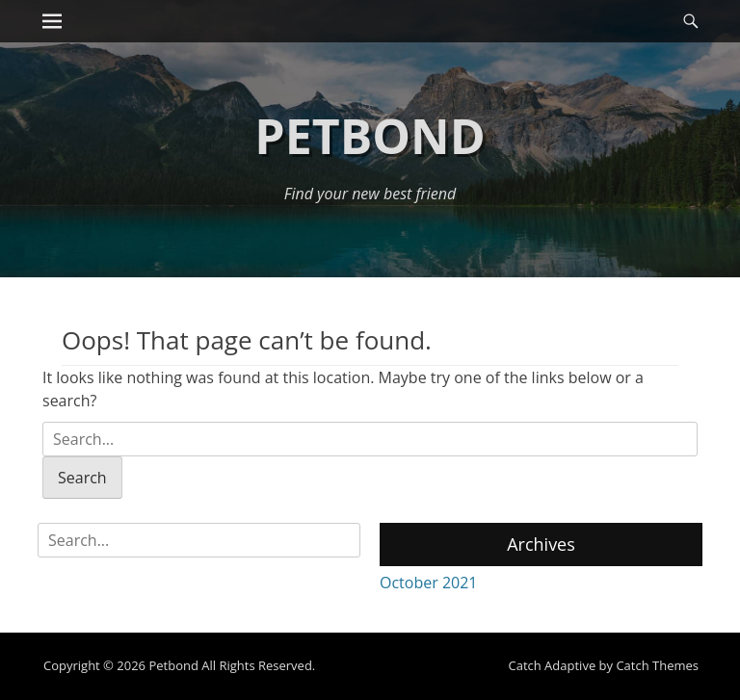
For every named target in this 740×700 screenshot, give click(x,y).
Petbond (370, 136)
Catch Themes (657, 665)
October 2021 (429, 583)
